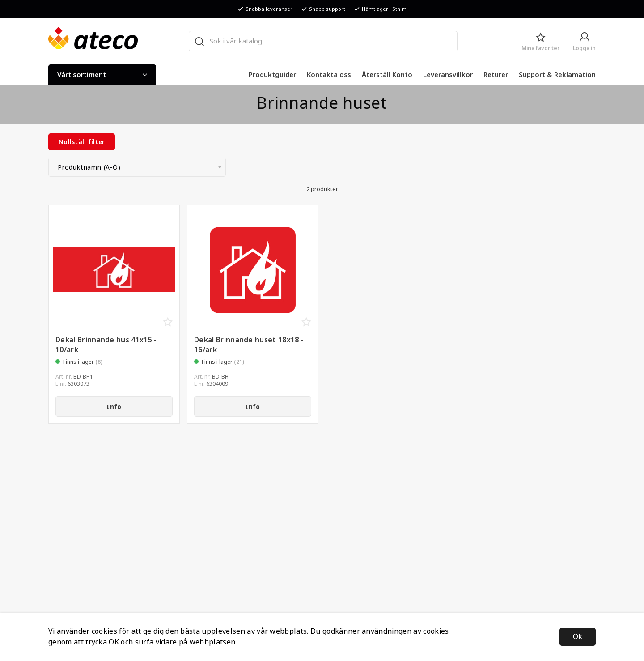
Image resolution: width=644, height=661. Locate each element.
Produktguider (272, 75)
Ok (578, 637)
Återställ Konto (387, 75)
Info (114, 407)
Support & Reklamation (557, 75)
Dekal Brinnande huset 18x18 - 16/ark (249, 345)
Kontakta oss (329, 75)
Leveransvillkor (448, 75)
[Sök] (199, 41)
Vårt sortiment (102, 75)
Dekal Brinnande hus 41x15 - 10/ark (106, 345)
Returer (496, 75)
